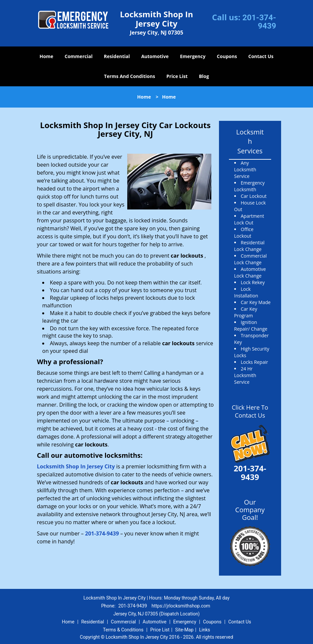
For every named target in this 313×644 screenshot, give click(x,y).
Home (46, 56)
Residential (117, 56)
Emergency (193, 56)
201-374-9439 (259, 22)
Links (205, 630)
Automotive (155, 56)
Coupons (227, 56)
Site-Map (184, 630)
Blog (204, 76)
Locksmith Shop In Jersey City (76, 466)
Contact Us (261, 56)
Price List (177, 76)
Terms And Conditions (130, 76)
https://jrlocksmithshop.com (181, 606)
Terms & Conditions (123, 630)
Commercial (79, 56)
